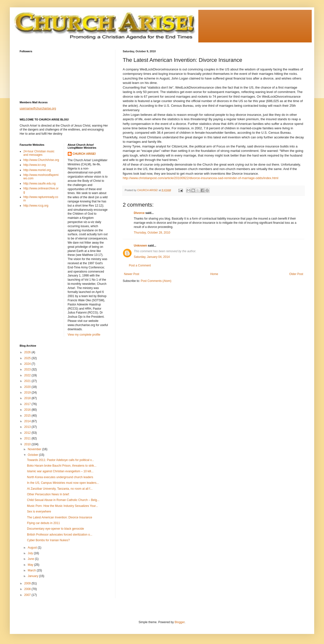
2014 (28, 421)
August (33, 548)
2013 (28, 427)
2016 (28, 410)
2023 (28, 369)
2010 (28, 444)
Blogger (180, 622)
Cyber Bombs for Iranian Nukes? (48, 540)
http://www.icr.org (34, 165)
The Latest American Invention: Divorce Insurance (60, 517)
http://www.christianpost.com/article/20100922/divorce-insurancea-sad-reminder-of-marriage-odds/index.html (201, 178)
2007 (28, 595)
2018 (28, 398)
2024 (28, 364)
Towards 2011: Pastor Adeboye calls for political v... (61, 460)
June (31, 559)
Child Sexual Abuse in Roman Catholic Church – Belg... (63, 500)
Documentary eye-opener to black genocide (55, 529)
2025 (28, 358)
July (31, 553)
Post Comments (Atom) (156, 281)
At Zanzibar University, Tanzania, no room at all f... (60, 489)
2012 (28, 433)
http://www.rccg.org (36, 206)
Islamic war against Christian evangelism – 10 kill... (60, 471)
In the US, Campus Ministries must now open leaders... (63, 483)
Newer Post (132, 274)
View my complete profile (84, 335)
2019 (28, 393)
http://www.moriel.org (37, 170)
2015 (28, 416)
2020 (28, 387)
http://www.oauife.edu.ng (39, 184)
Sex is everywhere (39, 512)
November (35, 449)
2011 (28, 438)
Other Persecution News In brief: (48, 494)
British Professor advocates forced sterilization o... (60, 535)
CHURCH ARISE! (84, 154)
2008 (28, 589)
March (32, 570)
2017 (28, 404)
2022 (28, 375)
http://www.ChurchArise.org (41, 160)
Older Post (296, 274)
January (33, 576)
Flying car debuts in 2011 (43, 523)
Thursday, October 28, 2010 (152, 233)
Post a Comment (140, 265)
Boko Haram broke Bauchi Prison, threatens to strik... (62, 466)
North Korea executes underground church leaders (60, 477)
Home (214, 274)
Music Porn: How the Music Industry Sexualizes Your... (62, 506)
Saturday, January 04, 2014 (152, 257)
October (33, 455)
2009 (28, 583)
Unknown (140, 246)
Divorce (139, 213)
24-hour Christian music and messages (39, 153)
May (31, 565)
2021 (28, 381)
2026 (28, 352)
